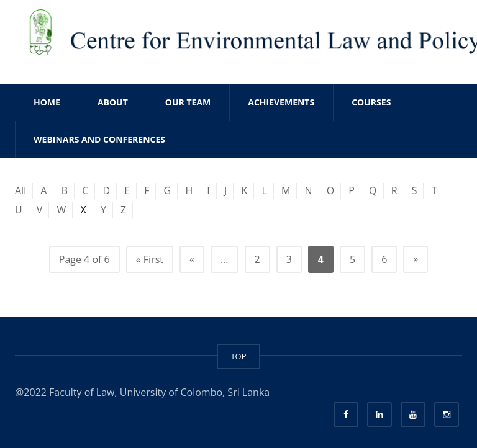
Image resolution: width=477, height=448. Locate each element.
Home (47, 102)
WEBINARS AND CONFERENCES (99, 139)
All (20, 190)
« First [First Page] (150, 259)
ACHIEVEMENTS (281, 102)
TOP (238, 356)
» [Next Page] (416, 259)
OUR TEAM (188, 102)
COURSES (371, 102)
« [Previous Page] (192, 259)
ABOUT (113, 102)
